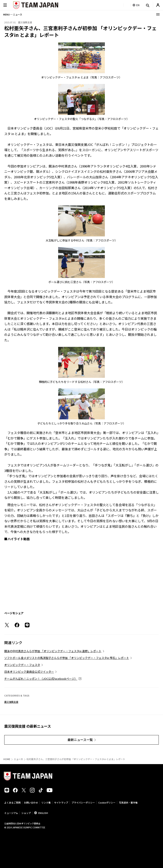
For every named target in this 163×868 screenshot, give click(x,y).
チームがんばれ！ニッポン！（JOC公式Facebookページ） (41, 679)
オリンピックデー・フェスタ (22, 665)
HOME (7, 759)
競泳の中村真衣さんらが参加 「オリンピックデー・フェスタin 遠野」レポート (53, 651)
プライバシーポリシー (83, 802)
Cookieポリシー (107, 802)
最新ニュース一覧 (80, 740)
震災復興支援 (11, 702)
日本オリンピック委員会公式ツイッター (29, 672)
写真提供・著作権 (128, 802)
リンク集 (46, 802)
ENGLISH (43, 813)
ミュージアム (11, 813)
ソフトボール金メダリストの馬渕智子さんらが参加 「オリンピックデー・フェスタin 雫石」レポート (67, 658)
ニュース (18, 759)
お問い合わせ (31, 802)
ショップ (26, 813)
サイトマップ (61, 802)
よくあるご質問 (12, 802)
